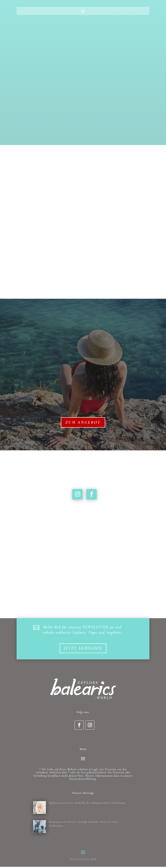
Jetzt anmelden (83, 649)
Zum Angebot (83, 422)
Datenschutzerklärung (82, 779)
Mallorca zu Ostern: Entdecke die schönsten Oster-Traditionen (87, 803)
